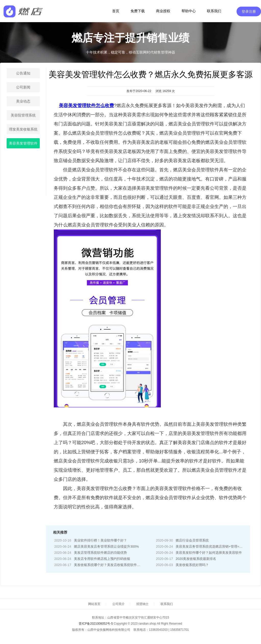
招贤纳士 (142, 604)
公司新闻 (23, 87)
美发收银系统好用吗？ (192, 565)
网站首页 (94, 604)
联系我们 (214, 11)
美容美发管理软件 (23, 143)
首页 (116, 11)
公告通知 (23, 73)
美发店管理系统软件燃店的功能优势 (100, 553)
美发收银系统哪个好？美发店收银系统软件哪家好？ (112, 565)
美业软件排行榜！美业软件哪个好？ (100, 540)
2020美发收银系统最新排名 (196, 559)
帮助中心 (189, 11)
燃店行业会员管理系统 (192, 540)
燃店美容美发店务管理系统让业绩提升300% (106, 546)
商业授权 (163, 11)
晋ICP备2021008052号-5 (96, 624)
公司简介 (119, 604)
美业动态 (23, 101)
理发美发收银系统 (23, 129)
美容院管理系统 (23, 115)
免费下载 (138, 11)
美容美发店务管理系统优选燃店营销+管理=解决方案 (214, 546)
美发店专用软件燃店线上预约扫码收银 (102, 559)
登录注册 (249, 11)
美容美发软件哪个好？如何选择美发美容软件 (209, 553)
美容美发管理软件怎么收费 (86, 106)
